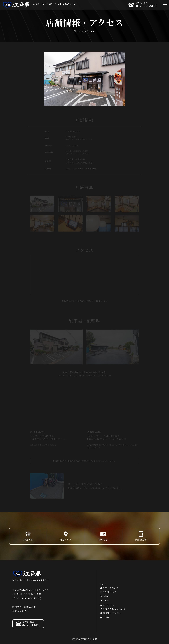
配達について (107, 605)
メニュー (105, 601)
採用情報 (105, 617)
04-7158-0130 (73, 146)
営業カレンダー (20, 611)
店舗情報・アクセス (111, 613)
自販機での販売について (113, 609)
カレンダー (76, 163)
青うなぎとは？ (108, 592)
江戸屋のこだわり (110, 588)
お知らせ (105, 596)
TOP (103, 584)
